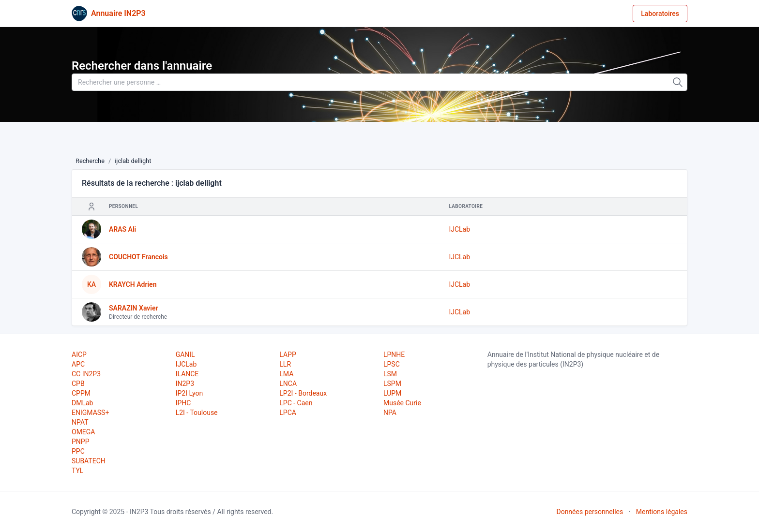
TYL (77, 471)
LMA (286, 374)
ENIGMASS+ (90, 413)
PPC (78, 451)
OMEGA (83, 432)
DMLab (82, 403)
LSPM (392, 384)
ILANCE (187, 374)
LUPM (392, 393)
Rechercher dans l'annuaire (142, 66)
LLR (285, 364)
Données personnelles (590, 512)
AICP (79, 355)
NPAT (80, 422)
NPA (390, 413)
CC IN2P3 (86, 374)
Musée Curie (402, 403)
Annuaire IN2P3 (118, 13)
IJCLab (459, 229)
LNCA (288, 384)
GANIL (185, 355)
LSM (390, 374)
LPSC (392, 364)
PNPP (80, 442)
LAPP (288, 355)
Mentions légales (662, 512)
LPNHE (394, 355)
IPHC (183, 403)
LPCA (288, 413)
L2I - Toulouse (197, 413)
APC (78, 364)
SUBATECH (89, 461)
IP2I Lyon (190, 393)
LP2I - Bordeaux (303, 393)
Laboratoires (660, 14)
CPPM (81, 393)
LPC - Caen (296, 403)
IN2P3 (185, 384)
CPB (78, 384)
